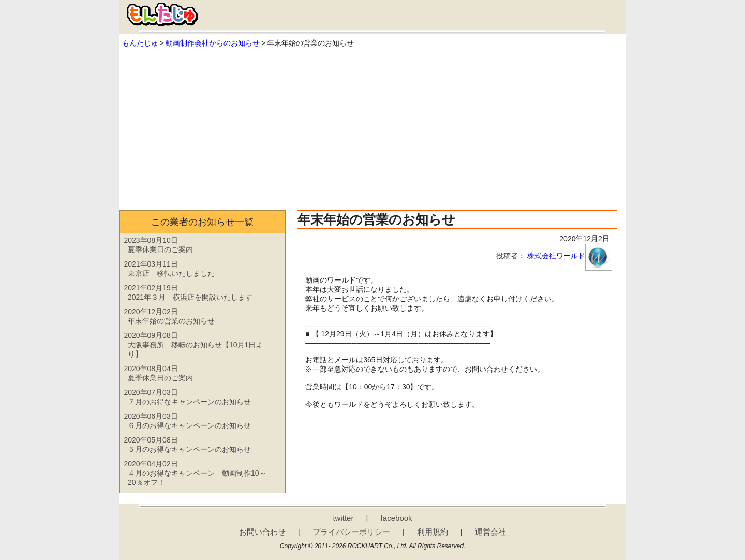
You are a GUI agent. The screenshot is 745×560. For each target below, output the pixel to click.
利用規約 (433, 532)
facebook (397, 518)
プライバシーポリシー (351, 532)
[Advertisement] (373, 127)
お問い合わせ (262, 532)
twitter (343, 518)
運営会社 (490, 532)
